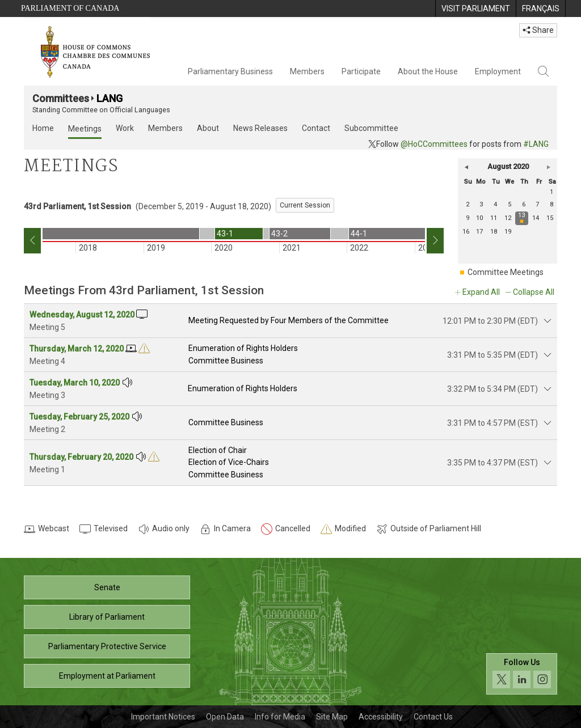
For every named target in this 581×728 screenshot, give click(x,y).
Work (125, 128)
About (208, 128)
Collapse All (534, 292)
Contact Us (433, 717)
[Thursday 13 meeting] (523, 218)
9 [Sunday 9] (468, 218)
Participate (361, 71)
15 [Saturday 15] (550, 218)
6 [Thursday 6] (524, 204)
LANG (110, 98)
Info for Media (280, 717)
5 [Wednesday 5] (510, 204)
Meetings (85, 129)
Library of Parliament (107, 617)
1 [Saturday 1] (551, 192)
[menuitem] (475, 9)
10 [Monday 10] (479, 218)
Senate (107, 587)
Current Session (305, 205)
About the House (428, 71)
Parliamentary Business (230, 71)
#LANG (536, 144)
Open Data (225, 717)
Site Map (332, 717)
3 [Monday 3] (481, 204)
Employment (498, 71)
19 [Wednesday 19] (508, 232)
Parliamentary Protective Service (107, 646)
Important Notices (163, 717)
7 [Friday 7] (537, 204)
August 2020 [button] (508, 166)
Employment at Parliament (107, 676)
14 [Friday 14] (536, 218)
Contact (316, 128)
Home (43, 128)
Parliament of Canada (70, 8)
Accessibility (381, 717)
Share (538, 30)
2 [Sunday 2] (468, 204)
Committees (61, 98)
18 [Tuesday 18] (494, 232)
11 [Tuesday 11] (494, 218)
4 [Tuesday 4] (495, 204)
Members (307, 71)
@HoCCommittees (434, 144)
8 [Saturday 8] (551, 204)
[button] (466, 167)
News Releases (260, 128)
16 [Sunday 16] (466, 232)
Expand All (481, 292)
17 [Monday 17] (479, 232)
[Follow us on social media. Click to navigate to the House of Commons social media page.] (522, 674)
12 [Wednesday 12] (508, 218)
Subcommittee (371, 128)
